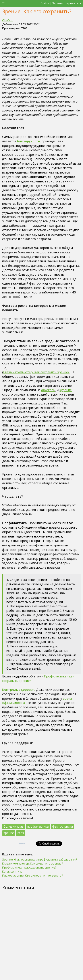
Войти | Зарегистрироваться (61, 3)
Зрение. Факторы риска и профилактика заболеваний (40, 859)
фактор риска (63, 826)
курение (66, 390)
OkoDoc (8, 20)
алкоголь (48, 390)
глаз (21, 833)
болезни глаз (14, 826)
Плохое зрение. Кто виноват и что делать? (33, 875)
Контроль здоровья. (19, 690)
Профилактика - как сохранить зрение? (29, 867)
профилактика (38, 826)
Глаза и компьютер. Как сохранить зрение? (36, 372)
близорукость (28, 141)
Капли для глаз (12, 871)
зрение (9, 833)
